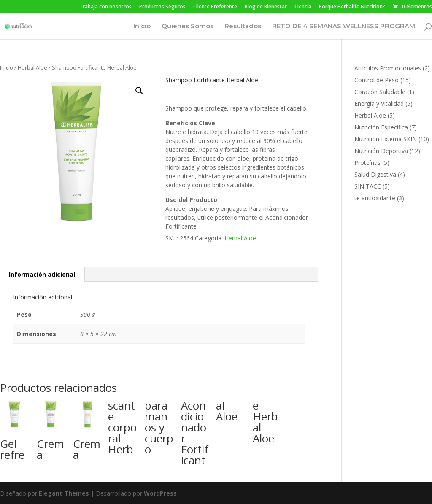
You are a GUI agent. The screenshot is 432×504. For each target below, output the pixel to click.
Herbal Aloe (32, 67)
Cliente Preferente (215, 7)
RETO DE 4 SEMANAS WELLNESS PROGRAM (344, 27)
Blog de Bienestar (266, 7)
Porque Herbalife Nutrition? (352, 7)
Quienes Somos (188, 27)
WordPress (160, 493)
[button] (139, 91)
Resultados (243, 27)
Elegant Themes (64, 493)
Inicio (142, 27)
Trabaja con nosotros (105, 7)
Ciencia (303, 7)
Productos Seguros (162, 7)
